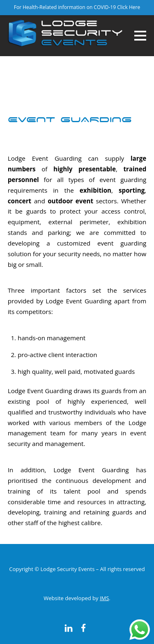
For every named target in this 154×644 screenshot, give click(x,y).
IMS (104, 598)
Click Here (129, 7)
